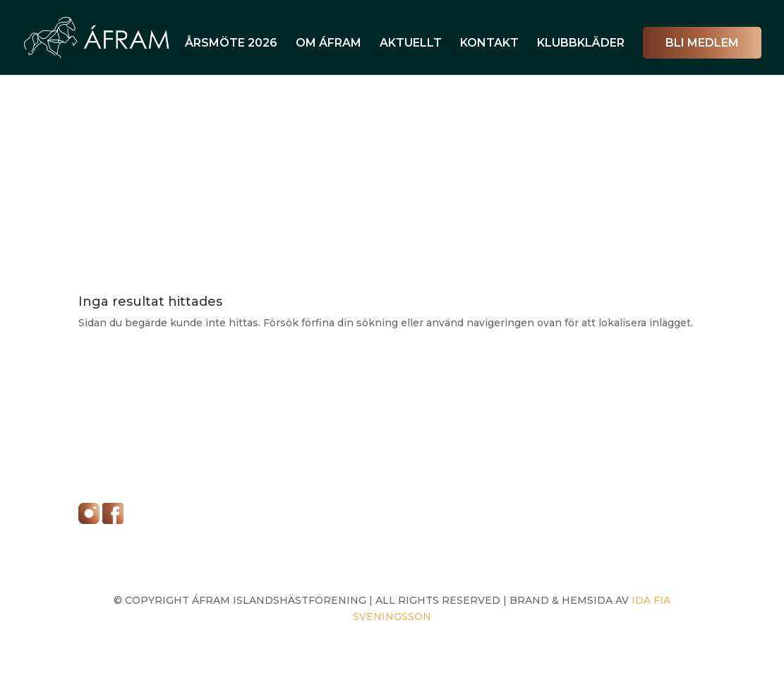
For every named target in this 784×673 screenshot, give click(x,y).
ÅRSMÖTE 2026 (231, 44)
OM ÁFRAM (328, 44)
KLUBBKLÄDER (581, 44)
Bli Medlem (702, 43)
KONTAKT (489, 44)
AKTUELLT (411, 44)
